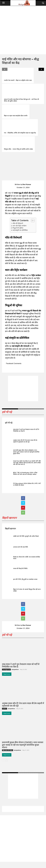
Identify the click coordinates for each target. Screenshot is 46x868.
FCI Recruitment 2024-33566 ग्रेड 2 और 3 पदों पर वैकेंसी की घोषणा (27, 484)
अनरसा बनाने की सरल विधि (21, 547)
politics (5, 709)
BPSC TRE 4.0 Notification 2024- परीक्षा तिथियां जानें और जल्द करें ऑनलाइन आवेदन (25, 473)
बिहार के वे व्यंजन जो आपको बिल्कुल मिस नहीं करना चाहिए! (27, 590)
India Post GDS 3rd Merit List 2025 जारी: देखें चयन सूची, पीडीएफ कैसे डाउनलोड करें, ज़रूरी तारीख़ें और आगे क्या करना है (27, 463)
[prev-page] (5, 69)
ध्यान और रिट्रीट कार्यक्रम (19, 226)
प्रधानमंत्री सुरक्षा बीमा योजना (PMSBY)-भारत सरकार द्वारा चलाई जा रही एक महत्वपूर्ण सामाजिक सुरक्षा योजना (26, 452)
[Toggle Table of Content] (32, 221)
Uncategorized (6, 669)
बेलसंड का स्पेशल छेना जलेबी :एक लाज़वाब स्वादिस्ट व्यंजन (27, 558)
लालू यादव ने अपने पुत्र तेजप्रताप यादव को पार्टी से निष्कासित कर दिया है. (26, 430)
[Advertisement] (23, 30)
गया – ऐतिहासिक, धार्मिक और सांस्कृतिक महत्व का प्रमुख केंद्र (20, 133)
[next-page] (41, 69)
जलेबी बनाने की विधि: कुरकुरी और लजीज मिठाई (26, 536)
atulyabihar (15, 669)
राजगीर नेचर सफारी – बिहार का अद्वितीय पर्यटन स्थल (18, 80)
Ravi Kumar (27, 184)
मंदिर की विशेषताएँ (18, 223)
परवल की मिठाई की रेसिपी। (20, 568)
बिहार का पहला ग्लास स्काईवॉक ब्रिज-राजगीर (16, 116)
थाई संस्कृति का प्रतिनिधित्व (20, 230)
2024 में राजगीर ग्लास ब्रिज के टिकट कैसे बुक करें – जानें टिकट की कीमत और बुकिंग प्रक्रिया (21, 100)
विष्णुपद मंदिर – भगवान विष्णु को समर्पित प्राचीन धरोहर (18, 149)
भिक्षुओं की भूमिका (18, 228)
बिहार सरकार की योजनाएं (8, 750)
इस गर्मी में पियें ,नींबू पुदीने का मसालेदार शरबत (25, 579)
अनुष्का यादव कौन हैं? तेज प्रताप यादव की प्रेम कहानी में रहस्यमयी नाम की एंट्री (25, 441)
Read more (7, 674)
